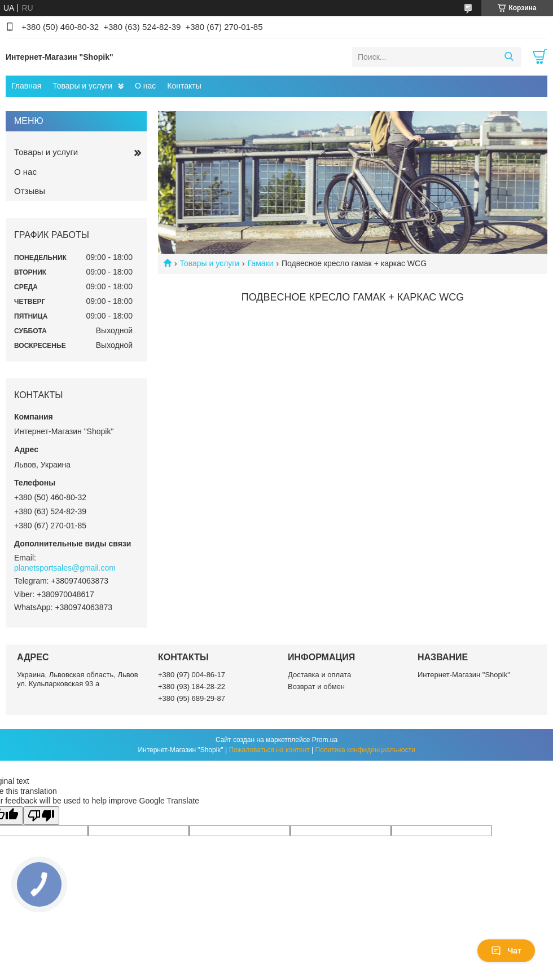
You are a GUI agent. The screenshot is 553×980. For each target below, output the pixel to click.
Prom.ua (325, 740)
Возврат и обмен (316, 687)
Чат (506, 951)
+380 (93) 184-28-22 (192, 687)
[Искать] (509, 57)
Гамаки (261, 263)
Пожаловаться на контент (269, 750)
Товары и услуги (82, 86)
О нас (145, 86)
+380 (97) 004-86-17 (192, 675)
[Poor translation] (41, 816)
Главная (26, 86)
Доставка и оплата (319, 675)
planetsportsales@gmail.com (65, 568)
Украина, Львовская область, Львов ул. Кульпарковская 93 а (78, 679)
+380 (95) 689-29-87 (192, 698)
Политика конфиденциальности (365, 750)
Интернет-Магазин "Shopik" (464, 675)
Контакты (184, 86)
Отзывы (30, 191)
